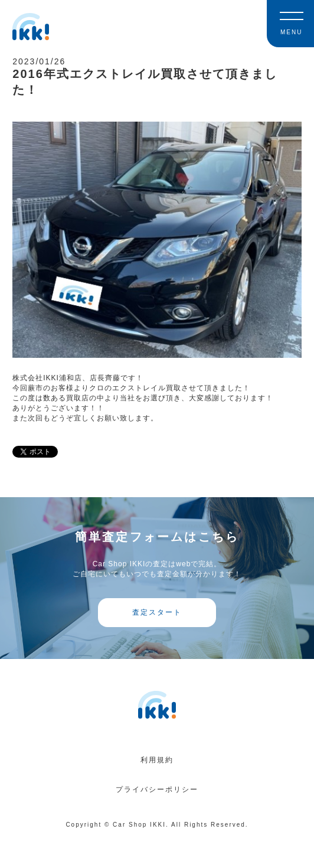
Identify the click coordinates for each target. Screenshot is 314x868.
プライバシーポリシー (157, 789)
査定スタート (157, 612)
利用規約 (157, 760)
